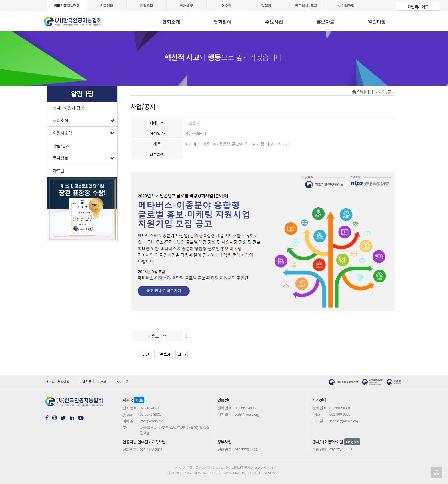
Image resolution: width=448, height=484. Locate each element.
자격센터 (146, 6)
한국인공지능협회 (67, 6)
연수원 (226, 6)
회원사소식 (85, 131)
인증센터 (106, 6)
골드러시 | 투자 (306, 6)
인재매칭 (186, 6)
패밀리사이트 (418, 7)
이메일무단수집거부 (93, 382)
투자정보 (85, 157)
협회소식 (85, 119)
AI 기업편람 (346, 6)
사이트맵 (123, 382)
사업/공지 (61, 145)
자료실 (59, 171)
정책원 (266, 6)
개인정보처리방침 (57, 382)
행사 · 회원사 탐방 (69, 108)
